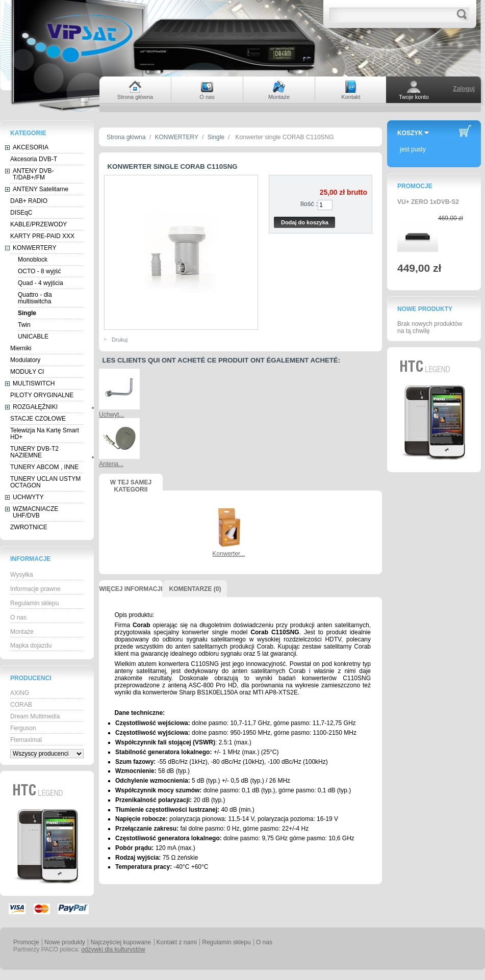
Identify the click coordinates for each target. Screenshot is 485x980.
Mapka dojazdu (31, 646)
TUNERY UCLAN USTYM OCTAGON (45, 482)
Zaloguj (464, 89)
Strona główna (126, 137)
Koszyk (410, 133)
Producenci (31, 678)
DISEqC (21, 213)
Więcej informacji (131, 589)
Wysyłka (22, 575)
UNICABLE (33, 337)
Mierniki (21, 348)
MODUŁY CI (27, 372)
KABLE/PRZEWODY (39, 224)
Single (27, 313)
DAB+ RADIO (29, 201)
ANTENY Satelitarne (41, 189)
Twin (24, 325)
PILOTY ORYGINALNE (42, 395)
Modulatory (25, 360)
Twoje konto (414, 97)
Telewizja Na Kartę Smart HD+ (45, 434)
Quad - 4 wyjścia (41, 283)
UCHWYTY (28, 497)
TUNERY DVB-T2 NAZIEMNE (34, 452)
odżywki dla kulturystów (113, 949)
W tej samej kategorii (131, 485)
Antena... (111, 464)
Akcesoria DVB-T (34, 159)
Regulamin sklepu (34, 603)
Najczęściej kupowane (121, 942)
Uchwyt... (111, 415)
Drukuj (120, 340)
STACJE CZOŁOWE (38, 419)
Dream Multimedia (35, 716)
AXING (20, 693)
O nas (18, 617)
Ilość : (309, 204)
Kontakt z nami (177, 942)
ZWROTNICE (29, 527)
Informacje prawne (35, 589)
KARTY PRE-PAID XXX (42, 236)
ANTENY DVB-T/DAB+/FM (33, 174)
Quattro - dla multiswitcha (35, 298)
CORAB (21, 705)
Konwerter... (228, 554)
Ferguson (23, 728)
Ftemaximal (26, 740)
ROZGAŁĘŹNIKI (35, 407)
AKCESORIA (31, 147)
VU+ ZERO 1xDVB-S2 (428, 202)
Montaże (22, 632)
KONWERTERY (35, 248)
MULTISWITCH (34, 383)
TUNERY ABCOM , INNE (44, 467)
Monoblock (33, 260)
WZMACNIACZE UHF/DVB (35, 512)
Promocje (415, 186)
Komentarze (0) (195, 589)
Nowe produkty (425, 309)
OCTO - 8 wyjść (39, 271)
